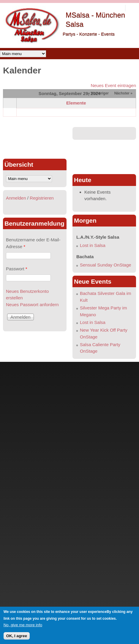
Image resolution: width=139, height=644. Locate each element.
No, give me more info (23, 625)
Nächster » (123, 93)
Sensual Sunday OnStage (106, 265)
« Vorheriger (98, 93)
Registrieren (42, 198)
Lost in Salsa (93, 245)
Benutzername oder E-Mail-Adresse (33, 243)
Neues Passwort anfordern (32, 305)
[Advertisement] (35, 140)
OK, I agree (17, 636)
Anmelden (16, 198)
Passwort (17, 269)
